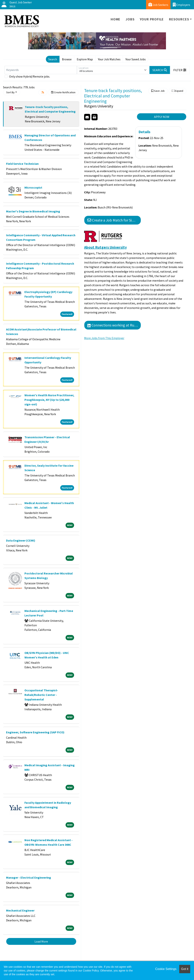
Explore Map (85, 59)
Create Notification (63, 92)
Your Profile (152, 19)
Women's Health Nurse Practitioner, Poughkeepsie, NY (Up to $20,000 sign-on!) (49, 400)
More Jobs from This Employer (104, 338)
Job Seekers (158, 5)
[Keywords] (41, 70)
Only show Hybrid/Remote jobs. (30, 76)
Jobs (130, 19)
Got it (185, 969)
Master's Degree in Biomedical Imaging (33, 211)
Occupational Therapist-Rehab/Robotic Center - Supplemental (41, 695)
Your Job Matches (109, 59)
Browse (67, 59)
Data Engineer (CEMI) (21, 540)
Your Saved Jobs (136, 59)
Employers (181, 5)
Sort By (10, 92)
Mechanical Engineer (20, 910)
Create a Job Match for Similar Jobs (114, 220)
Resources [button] (179, 19)
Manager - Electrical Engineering (29, 877)
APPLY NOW (162, 117)
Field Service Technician (22, 164)
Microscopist (33, 187)
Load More (41, 941)
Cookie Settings (166, 969)
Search (53, 59)
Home (115, 19)
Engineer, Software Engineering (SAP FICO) (35, 732)
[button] (180, 70)
